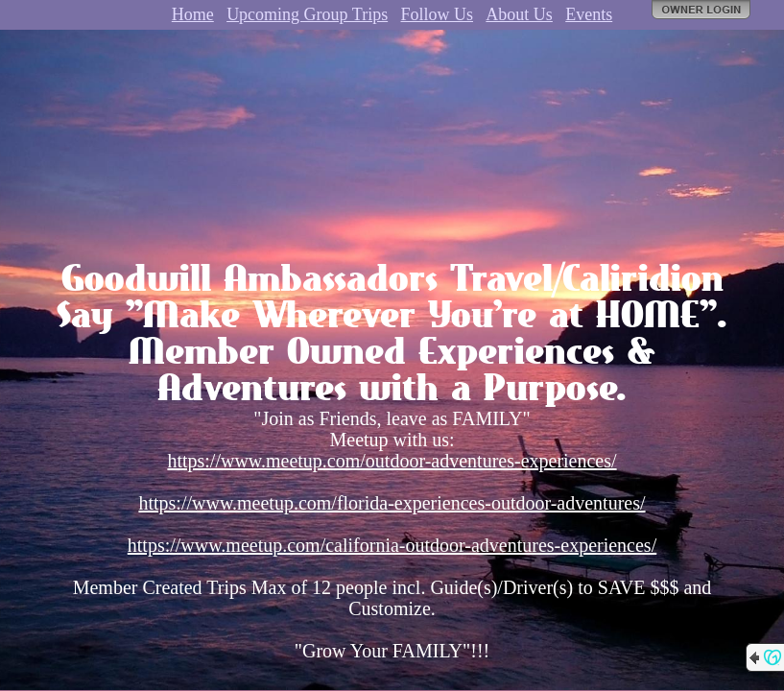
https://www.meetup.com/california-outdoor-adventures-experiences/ (392, 545)
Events (589, 14)
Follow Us (438, 14)
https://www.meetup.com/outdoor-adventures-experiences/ (392, 461)
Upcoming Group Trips (307, 14)
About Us (519, 14)
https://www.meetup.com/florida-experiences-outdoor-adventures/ (392, 503)
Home (193, 14)
